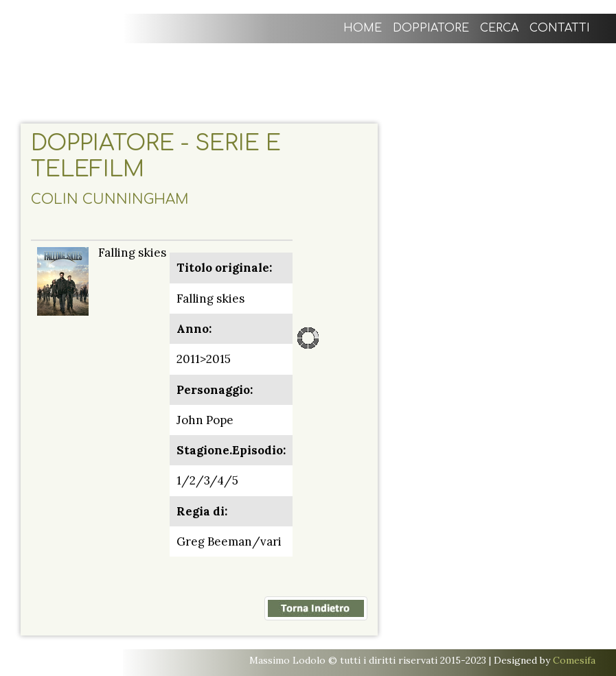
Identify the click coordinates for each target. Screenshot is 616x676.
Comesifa (574, 660)
